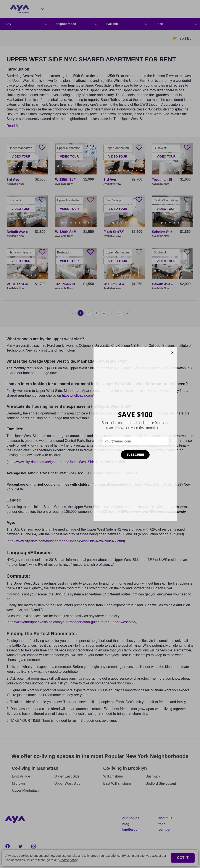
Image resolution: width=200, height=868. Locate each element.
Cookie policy (69, 860)
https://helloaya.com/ (78, 395)
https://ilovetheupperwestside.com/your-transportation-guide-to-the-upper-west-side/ (72, 622)
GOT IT (183, 858)
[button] (182, 39)
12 (80, 171)
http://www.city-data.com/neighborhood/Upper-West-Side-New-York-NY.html (66, 462)
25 (119, 313)
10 (27, 171)
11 (76, 171)
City (8, 24)
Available (112, 24)
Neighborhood (66, 24)
